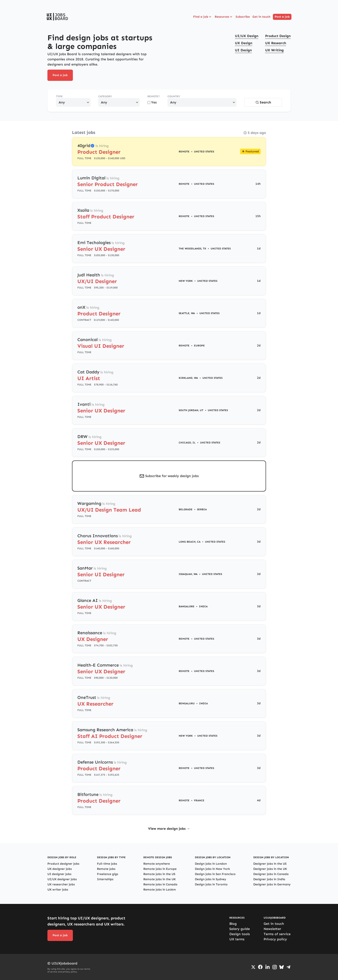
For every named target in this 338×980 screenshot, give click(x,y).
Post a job (282, 17)
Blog (233, 924)
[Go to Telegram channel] (288, 967)
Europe (199, 346)
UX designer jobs (60, 869)
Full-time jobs (107, 864)
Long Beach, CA (190, 542)
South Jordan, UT (191, 410)
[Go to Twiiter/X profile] (253, 967)
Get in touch (261, 17)
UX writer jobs (58, 890)
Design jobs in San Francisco (215, 874)
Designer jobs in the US (270, 864)
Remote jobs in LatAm (160, 890)
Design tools (240, 934)
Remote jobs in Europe (160, 869)
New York (186, 281)
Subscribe (243, 17)
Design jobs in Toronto (211, 884)
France (199, 800)
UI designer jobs (59, 874)
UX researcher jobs (61, 884)
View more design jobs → (169, 829)
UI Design (243, 50)
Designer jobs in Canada (271, 874)
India (203, 606)
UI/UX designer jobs (62, 879)
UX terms (237, 939)
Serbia (202, 509)
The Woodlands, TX (192, 249)
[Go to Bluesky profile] (282, 967)
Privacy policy (275, 939)
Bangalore (187, 606)
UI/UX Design (247, 36)
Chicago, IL (187, 443)
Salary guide (240, 929)
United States (204, 152)
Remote (184, 152)
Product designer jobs (63, 864)
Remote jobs (106, 869)
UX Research (276, 43)
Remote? (154, 96)
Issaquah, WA (188, 574)
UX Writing (274, 50)
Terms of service (277, 934)
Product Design (278, 36)
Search (263, 102)
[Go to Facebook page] (260, 967)
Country (174, 96)
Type (59, 96)
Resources (224, 17)
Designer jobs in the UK (270, 869)
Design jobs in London (211, 864)
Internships (105, 879)
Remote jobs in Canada (160, 884)
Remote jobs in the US (159, 874)
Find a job (203, 17)
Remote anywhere (157, 864)
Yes (152, 102)
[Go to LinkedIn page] (268, 967)
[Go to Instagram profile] (275, 967)
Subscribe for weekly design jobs (172, 476)
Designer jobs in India (269, 879)
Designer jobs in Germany (272, 884)
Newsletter (272, 929)
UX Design (244, 43)
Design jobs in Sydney (210, 879)
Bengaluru (187, 703)
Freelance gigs (108, 874)
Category (105, 96)
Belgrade (186, 509)
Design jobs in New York (212, 869)
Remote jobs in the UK (160, 879)
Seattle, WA (187, 313)
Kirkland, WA (188, 378)
